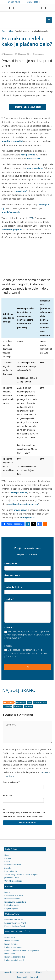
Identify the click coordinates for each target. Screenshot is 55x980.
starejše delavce (19, 493)
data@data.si (34, 2)
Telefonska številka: (13, 587)
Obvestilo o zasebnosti (13, 881)
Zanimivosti (28, 706)
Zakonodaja (18, 706)
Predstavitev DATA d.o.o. (14, 920)
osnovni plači (21, 191)
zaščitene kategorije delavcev (23, 504)
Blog (11, 31)
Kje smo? (8, 858)
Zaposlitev (8, 868)
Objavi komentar (28, 822)
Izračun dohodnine (12, 941)
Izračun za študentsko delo (15, 957)
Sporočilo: (9, 599)
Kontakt (7, 862)
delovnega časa (35, 168)
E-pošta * (8, 795)
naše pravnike (28, 155)
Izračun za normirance (13, 947)
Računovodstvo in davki (14, 896)
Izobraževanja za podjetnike (15, 902)
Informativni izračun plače (28, 107)
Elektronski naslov (13, 575)
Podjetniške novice (40, 702)
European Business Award (15, 926)
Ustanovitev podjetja (12, 899)
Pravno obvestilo (11, 871)
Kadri (30, 702)
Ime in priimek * (11, 782)
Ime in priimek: (12, 563)
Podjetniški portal (11, 908)
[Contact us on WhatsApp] (49, 2)
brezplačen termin (11, 212)
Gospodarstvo (21, 702)
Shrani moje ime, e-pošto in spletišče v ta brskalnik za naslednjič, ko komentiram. (24, 814)
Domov (4, 31)
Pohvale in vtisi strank (13, 865)
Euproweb (34, 977)
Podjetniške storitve (12, 905)
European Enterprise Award (15, 923)
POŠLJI (28, 667)
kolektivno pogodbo (12, 230)
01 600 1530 (14, 2)
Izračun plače (10, 938)
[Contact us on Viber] (45, 2)
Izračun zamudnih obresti (14, 960)
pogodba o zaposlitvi (12, 141)
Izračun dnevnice (11, 944)
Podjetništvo (8, 706)
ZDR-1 (32, 218)
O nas (7, 855)
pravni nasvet (20, 510)
